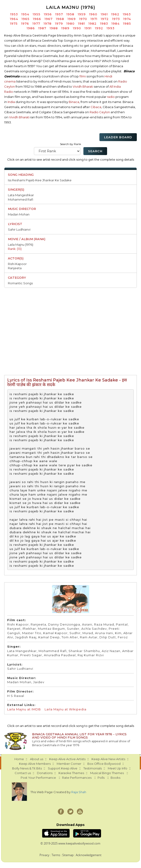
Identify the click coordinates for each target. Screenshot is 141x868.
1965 (26, 19)
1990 (77, 28)
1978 (48, 23)
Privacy (44, 855)
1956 (48, 14)
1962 (115, 14)
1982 (93, 23)
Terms (56, 855)
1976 (25, 23)
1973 (116, 19)
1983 (104, 23)
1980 (70, 23)
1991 (88, 28)
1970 (83, 19)
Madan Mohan (19, 214)
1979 (59, 23)
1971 (94, 19)
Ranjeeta (15, 268)
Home (19, 759)
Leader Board (118, 137)
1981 (82, 23)
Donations (45, 773)
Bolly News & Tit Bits (27, 768)
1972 (105, 19)
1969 (72, 19)
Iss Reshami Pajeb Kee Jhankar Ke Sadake (40, 180)
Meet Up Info (118, 768)
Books (115, 778)
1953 (14, 14)
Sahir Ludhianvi (19, 229)
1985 (127, 23)
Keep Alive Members (35, 764)
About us (37, 759)
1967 (49, 19)
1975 (14, 23)
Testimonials (93, 768)
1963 (127, 14)
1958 (70, 14)
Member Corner (69, 764)
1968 (60, 19)
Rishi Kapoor (17, 264)
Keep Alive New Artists (108, 759)
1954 (25, 14)
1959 (82, 14)
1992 (99, 28)
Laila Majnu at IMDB (24, 709)
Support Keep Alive (63, 768)
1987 (42, 28)
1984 (116, 23)
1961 (104, 14)
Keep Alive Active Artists (67, 759)
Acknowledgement (89, 855)
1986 (31, 28)
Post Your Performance (38, 778)
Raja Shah (79, 792)
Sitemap (68, 855)
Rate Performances (77, 778)
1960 (93, 14)
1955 (37, 14)
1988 (54, 28)
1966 (37, 19)
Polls (101, 778)
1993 (111, 28)
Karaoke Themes (71, 773)
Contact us (23, 773)
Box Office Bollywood (104, 764)
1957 (59, 14)
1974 (127, 19)
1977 (36, 23)
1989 (65, 28)
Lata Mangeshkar (21, 195)
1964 (14, 19)
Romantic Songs (20, 283)
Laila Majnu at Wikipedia (66, 709)
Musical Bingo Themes (107, 773)
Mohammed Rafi (21, 199)
